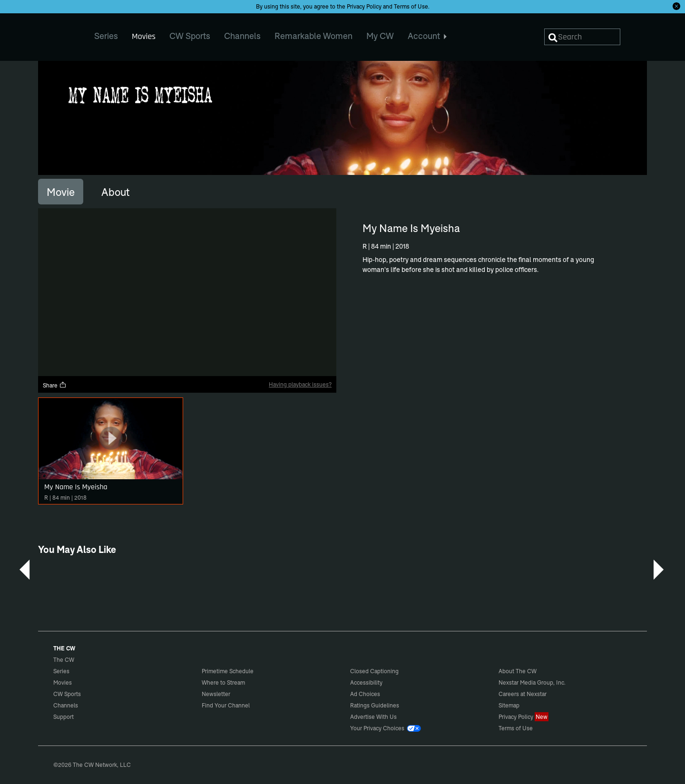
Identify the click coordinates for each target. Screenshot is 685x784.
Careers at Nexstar (523, 694)
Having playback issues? (300, 384)
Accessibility (366, 682)
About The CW (518, 671)
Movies (63, 682)
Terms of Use (411, 6)
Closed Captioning (374, 671)
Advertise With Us (373, 717)
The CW (58, 34)
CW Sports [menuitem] (190, 36)
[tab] (61, 192)
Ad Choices (365, 694)
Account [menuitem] (427, 36)
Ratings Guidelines (375, 705)
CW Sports (67, 694)
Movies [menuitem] (144, 36)
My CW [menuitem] (380, 36)
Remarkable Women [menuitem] (313, 36)
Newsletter (216, 694)
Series (61, 671)
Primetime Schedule (228, 671)
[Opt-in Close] (676, 6)
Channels (66, 705)
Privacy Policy (364, 6)
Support (64, 717)
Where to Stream (223, 682)
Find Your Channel (226, 705)
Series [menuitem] (106, 36)
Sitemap (509, 705)
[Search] (582, 37)
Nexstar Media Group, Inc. (532, 682)
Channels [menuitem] (242, 36)
